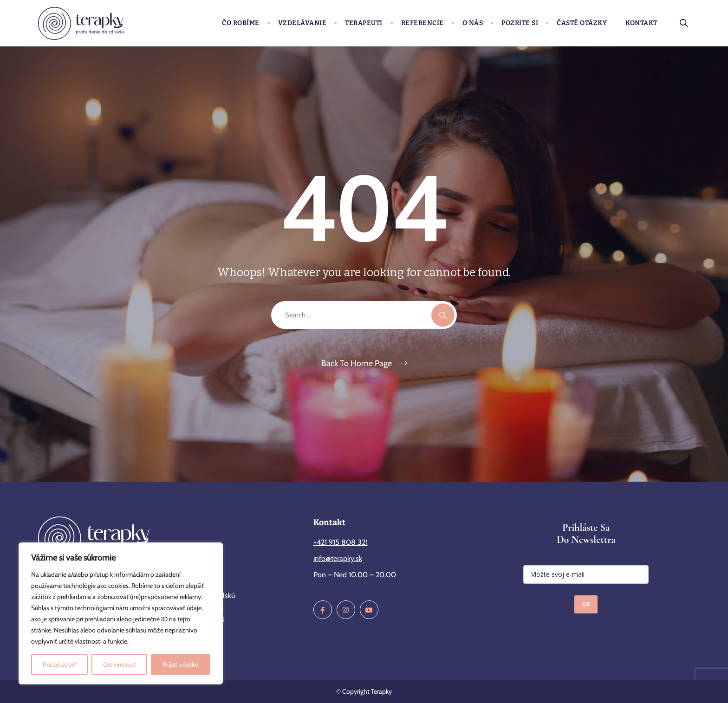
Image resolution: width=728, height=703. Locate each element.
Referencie (422, 23)
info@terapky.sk (338, 558)
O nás (473, 23)
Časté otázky (582, 23)
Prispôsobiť (60, 664)
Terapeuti (364, 23)
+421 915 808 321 (341, 542)
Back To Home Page (357, 363)
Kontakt (641, 23)
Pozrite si (520, 23)
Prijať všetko (181, 664)
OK (586, 604)
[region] (121, 613)
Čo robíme (241, 23)
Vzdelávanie (302, 23)
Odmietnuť (120, 664)
